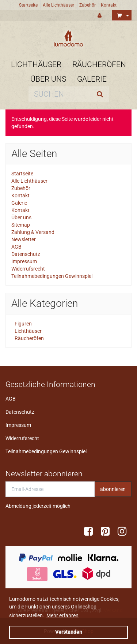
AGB (16, 247)
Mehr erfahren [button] (62, 615)
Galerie (92, 79)
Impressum (24, 261)
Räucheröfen (99, 64)
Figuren (23, 324)
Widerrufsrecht (28, 269)
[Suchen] (60, 94)
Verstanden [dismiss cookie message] (69, 632)
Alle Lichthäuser (58, 5)
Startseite (28, 5)
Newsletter (24, 239)
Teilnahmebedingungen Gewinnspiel (52, 276)
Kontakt (109, 5)
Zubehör (87, 5)
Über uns (48, 79)
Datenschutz (26, 254)
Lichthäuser (36, 64)
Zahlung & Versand (33, 232)
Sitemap (21, 225)
